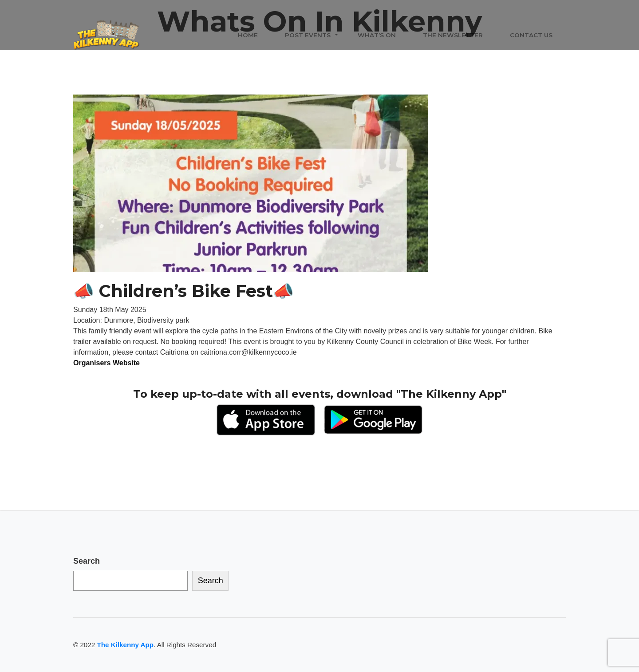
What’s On (377, 35)
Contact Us (531, 35)
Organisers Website (106, 363)
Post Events (308, 35)
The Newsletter (453, 35)
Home (248, 35)
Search (87, 561)
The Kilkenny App (125, 645)
